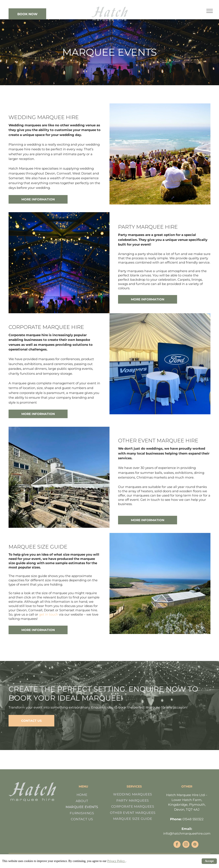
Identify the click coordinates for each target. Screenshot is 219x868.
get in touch (49, 614)
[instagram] (186, 845)
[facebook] (177, 845)
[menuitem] (82, 795)
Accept (209, 861)
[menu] (210, 11)
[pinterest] (195, 845)
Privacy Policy (116, 861)
